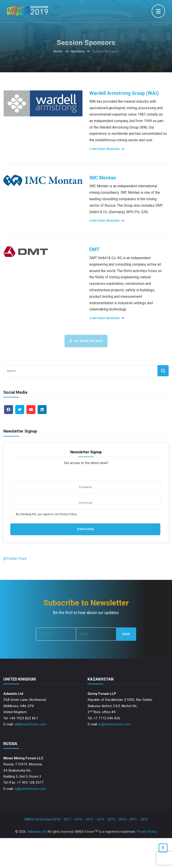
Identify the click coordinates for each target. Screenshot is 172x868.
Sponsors (78, 51)
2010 (144, 819)
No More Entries (86, 341)
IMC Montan (103, 178)
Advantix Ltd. (37, 832)
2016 (78, 819)
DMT (95, 249)
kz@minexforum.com (115, 724)
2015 (89, 819)
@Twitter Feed (15, 559)
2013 (111, 819)
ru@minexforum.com (30, 789)
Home (58, 51)
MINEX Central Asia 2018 (42, 819)
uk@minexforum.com (30, 724)
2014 (100, 819)
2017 (67, 819)
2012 (122, 819)
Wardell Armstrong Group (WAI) (124, 93)
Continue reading (107, 149)
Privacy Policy (147, 832)
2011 (133, 819)
